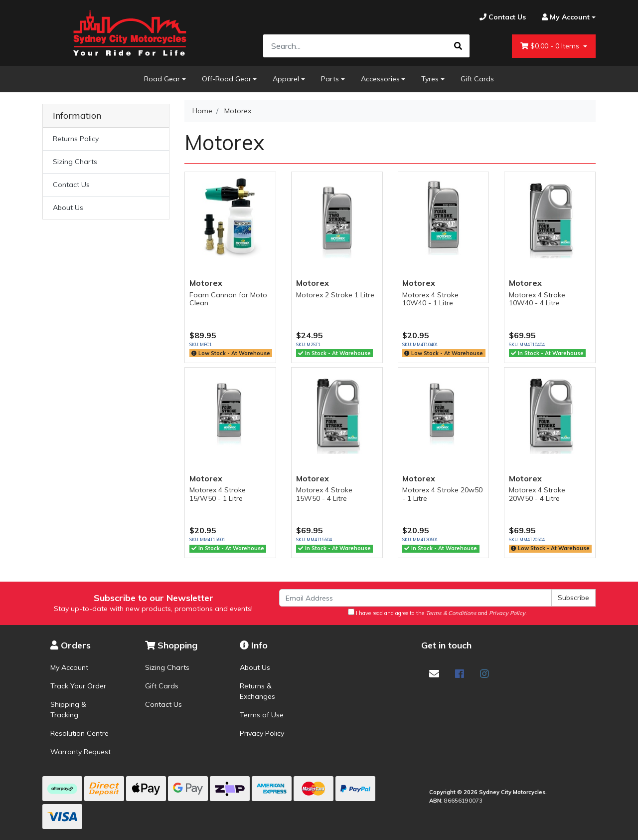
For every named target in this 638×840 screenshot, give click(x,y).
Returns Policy (76, 139)
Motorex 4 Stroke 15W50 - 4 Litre (324, 494)
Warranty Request (80, 752)
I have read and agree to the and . (437, 613)
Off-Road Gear (227, 79)
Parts (330, 79)
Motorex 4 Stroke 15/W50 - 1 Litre (218, 494)
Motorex (206, 283)
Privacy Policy (262, 733)
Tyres (430, 79)
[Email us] (434, 674)
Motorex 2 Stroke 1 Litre (335, 295)
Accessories (380, 79)
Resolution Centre (80, 733)
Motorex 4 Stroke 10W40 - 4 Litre (537, 299)
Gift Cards (477, 79)
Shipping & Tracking (68, 710)
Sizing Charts (75, 162)
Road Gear (162, 79)
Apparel (286, 79)
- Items (551, 46)
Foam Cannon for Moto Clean (228, 299)
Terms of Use (262, 715)
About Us (68, 208)
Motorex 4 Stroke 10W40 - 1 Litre (430, 299)
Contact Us (71, 185)
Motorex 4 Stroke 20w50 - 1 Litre (442, 494)
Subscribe (573, 598)
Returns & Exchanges (257, 691)
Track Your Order (78, 686)
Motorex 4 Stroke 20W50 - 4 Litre (537, 494)
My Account (69, 667)
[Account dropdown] (565, 17)
